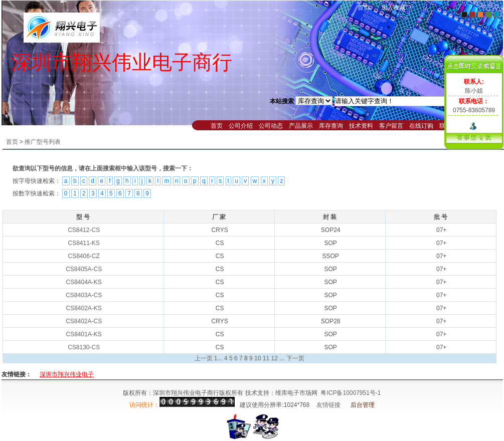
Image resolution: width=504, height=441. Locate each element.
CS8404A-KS (83, 282)
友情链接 (328, 405)
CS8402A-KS (83, 308)
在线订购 (421, 126)
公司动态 (271, 126)
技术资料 (361, 126)
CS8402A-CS (84, 321)
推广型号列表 (43, 142)
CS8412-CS (84, 230)
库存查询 (331, 126)
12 (274, 358)
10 (258, 358)
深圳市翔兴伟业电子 (67, 374)
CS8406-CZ (83, 256)
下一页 (295, 358)
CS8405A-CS (84, 269)
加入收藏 (393, 8)
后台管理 (363, 405)
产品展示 (301, 126)
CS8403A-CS (84, 295)
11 (266, 358)
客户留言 (391, 126)
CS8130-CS (84, 347)
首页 (364, 8)
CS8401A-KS (83, 334)
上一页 (204, 358)
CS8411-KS (83, 243)
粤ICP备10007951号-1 (351, 393)
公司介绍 (241, 126)
